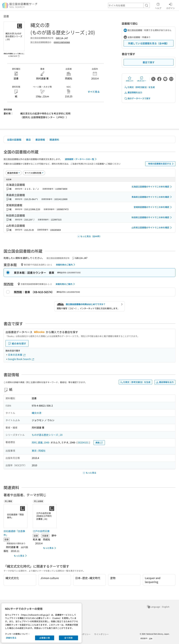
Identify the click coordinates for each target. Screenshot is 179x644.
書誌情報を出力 (133, 92)
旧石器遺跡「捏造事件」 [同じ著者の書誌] (14, 533)
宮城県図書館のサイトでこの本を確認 (153, 207)
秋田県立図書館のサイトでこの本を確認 (152, 217)
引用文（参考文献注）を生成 (139, 87)
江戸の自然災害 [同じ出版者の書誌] (41, 531)
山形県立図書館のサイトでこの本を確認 (152, 228)
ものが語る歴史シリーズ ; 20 (47, 435)
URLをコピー (142, 79)
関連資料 (54, 140)
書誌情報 (40, 140)
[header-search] (129, 5)
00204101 (83, 442)
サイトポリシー (101, 634)
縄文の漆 (37, 413)
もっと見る (21, 556)
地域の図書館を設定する (161, 164)
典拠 (99, 443)
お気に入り (130, 79)
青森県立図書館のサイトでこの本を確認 (152, 197)
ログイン (171, 6)
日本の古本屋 (17, 355)
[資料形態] (34, 173)
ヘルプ (158, 6)
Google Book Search (21, 359)
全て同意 (68, 638)
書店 (28, 140)
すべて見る (94, 92)
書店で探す (149, 62)
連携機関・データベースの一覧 (81, 159)
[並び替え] (14, 173)
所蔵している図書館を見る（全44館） (149, 43)
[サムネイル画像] (16, 516)
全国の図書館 (14, 140)
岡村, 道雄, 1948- (41, 442)
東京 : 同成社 (39, 451)
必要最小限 (45, 638)
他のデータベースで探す (137, 98)
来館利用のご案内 (66, 265)
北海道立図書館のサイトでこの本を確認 (152, 187)
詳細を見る (11, 638)
